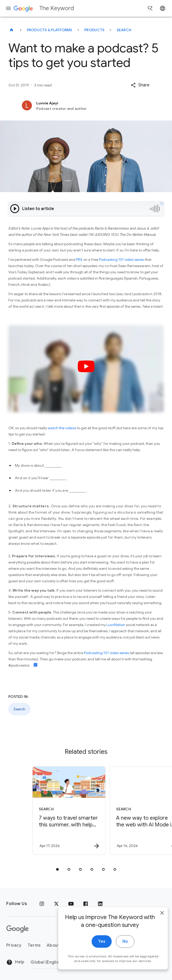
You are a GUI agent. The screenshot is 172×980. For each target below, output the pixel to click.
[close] (156, 918)
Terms (34, 945)
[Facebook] (86, 904)
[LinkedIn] (100, 904)
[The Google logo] (17, 929)
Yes (95, 946)
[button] (140, 85)
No (119, 946)
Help (15, 962)
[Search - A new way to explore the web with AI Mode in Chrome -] (124, 811)
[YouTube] (71, 904)
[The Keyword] (11, 30)
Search (124, 30)
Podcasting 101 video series (121, 260)
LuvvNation (116, 625)
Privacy (14, 945)
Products (94, 30)
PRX (79, 260)
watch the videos (62, 428)
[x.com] (56, 904)
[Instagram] (42, 904)
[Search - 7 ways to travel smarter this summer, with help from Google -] (47, 811)
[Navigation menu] (8, 8)
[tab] (57, 869)
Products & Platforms (50, 30)
